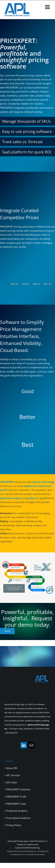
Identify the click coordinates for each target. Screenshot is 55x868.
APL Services (13, 775)
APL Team (12, 782)
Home (10, 761)
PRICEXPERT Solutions (18, 789)
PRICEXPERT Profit (16, 797)
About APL (12, 768)
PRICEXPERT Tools (16, 804)
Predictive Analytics (17, 811)
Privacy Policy (14, 825)
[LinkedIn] (24, 745)
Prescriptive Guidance (18, 818)
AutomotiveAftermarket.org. (27, 848)
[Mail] (31, 745)
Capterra (31, 844)
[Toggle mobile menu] (48, 7)
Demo (7, 631)
